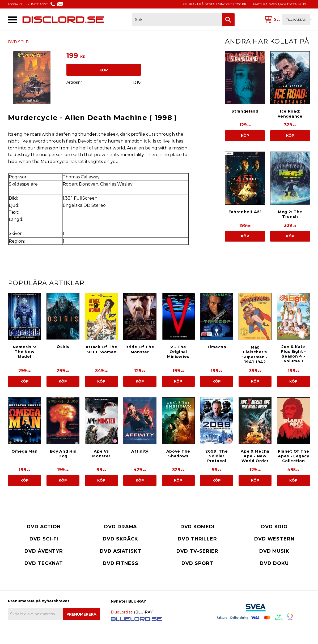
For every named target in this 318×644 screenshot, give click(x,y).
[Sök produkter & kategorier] (177, 20)
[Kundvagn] (286, 20)
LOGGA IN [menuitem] (15, 4)
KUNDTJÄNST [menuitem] (38, 4)
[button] (13, 20)
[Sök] (228, 20)
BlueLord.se (122, 612)
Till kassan (296, 20)
